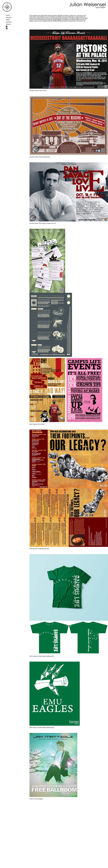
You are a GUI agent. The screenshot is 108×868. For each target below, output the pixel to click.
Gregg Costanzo (57, 20)
